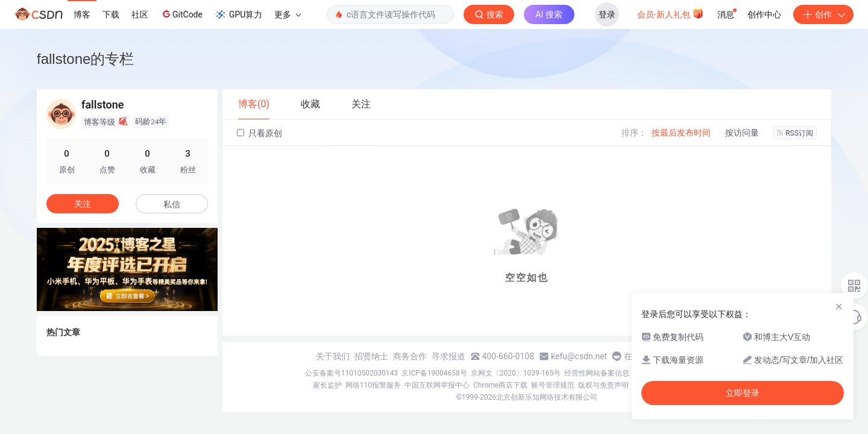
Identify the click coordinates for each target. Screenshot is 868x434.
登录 (607, 14)
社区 (140, 14)
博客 (82, 14)
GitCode (181, 14)
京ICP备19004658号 (434, 373)
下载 (111, 14)
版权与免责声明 (603, 385)
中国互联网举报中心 (437, 385)
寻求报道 (448, 356)
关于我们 (333, 356)
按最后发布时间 (681, 133)
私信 (172, 204)
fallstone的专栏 (85, 59)
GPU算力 (238, 14)
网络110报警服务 (373, 385)
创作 (823, 14)
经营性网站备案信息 (597, 373)
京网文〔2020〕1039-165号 (516, 373)
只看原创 (259, 133)
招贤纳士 (371, 356)
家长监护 (327, 385)
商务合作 (410, 356)
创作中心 (764, 14)
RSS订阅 (795, 133)
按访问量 (742, 133)
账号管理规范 (553, 385)
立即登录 (743, 393)
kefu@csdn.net (579, 356)
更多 (288, 14)
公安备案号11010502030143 (351, 373)
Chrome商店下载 (500, 385)
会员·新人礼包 (671, 13)
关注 (83, 204)
